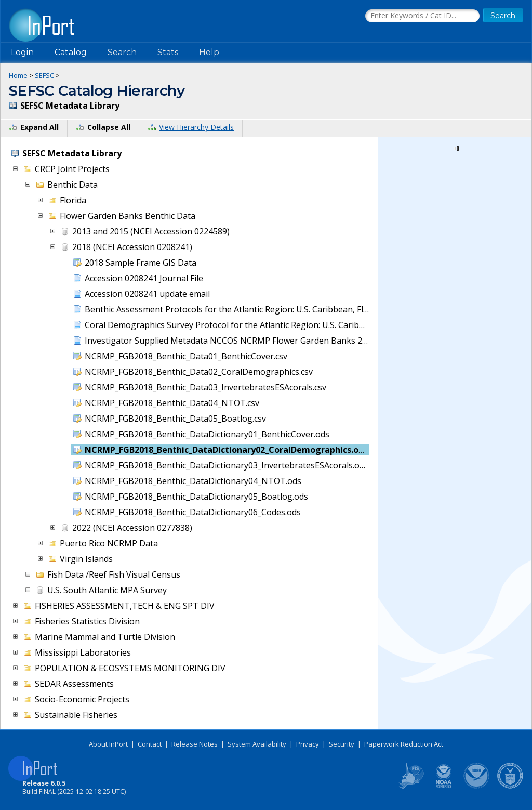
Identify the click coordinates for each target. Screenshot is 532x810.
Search (122, 52)
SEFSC (44, 75)
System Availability (257, 744)
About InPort (108, 744)
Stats (168, 52)
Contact (150, 744)
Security (342, 744)
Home (18, 75)
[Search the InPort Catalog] (422, 16)
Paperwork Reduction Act (404, 744)
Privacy (308, 744)
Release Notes (195, 744)
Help (209, 52)
